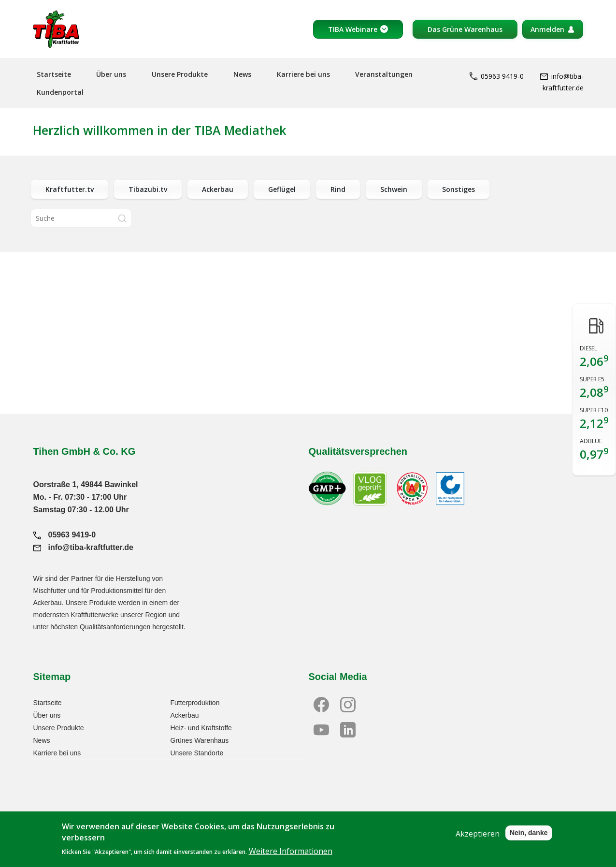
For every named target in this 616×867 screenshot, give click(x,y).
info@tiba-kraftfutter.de (84, 547)
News (242, 74)
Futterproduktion (195, 703)
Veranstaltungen (384, 74)
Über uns (111, 74)
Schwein (394, 189)
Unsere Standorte (197, 753)
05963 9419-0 (497, 76)
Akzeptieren (478, 839)
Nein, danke (529, 839)
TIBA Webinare (353, 29)
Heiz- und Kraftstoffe (201, 728)
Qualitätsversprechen (358, 451)
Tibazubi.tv (148, 189)
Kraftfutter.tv (70, 189)
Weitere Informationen (291, 857)
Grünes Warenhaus (200, 740)
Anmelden (547, 29)
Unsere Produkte (180, 74)
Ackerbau (218, 189)
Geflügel (282, 189)
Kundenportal (60, 92)
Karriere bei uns (303, 74)
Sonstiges (458, 189)
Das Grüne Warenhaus (465, 29)
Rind (338, 189)
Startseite (54, 74)
